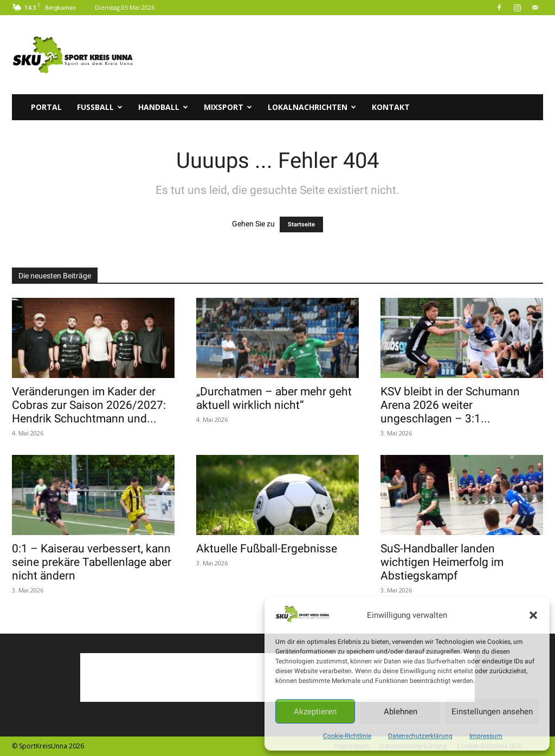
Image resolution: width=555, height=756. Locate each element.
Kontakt (391, 107)
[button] (533, 615)
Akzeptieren (315, 712)
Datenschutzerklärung (420, 736)
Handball (163, 107)
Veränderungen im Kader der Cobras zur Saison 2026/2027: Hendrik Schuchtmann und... (89, 405)
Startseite (301, 224)
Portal (46, 107)
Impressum (486, 736)
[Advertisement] (346, 55)
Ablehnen (401, 712)
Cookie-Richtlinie (347, 736)
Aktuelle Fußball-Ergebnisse (267, 549)
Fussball (100, 107)
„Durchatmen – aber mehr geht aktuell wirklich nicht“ (274, 398)
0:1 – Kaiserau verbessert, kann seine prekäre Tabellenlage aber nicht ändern (92, 562)
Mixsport (228, 107)
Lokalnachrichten (312, 107)
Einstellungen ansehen (492, 712)
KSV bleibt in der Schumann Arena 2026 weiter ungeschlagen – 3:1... (450, 405)
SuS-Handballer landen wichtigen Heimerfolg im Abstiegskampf (442, 562)
